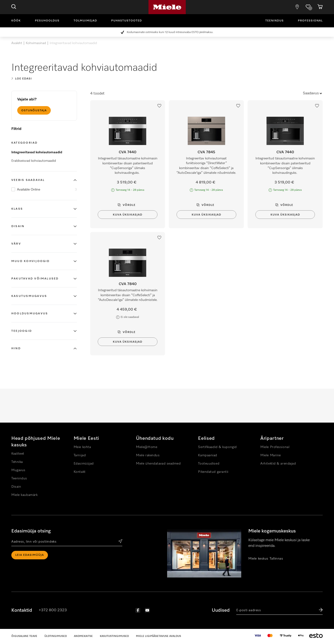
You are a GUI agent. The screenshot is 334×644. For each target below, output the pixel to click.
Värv (16, 244)
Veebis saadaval (28, 180)
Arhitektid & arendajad (278, 464)
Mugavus (18, 470)
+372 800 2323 (53, 610)
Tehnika (17, 462)
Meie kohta (82, 447)
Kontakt (80, 472)
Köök (16, 21)
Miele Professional (275, 447)
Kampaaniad (208, 455)
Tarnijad (80, 455)
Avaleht (17, 43)
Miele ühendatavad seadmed (158, 464)
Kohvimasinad (36, 43)
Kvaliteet (18, 454)
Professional (310, 21)
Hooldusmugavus (30, 314)
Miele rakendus (148, 455)
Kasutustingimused (114, 636)
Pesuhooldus (47, 21)
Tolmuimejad (85, 21)
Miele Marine (271, 455)
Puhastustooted (127, 21)
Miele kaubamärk (24, 495)
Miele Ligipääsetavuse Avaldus (159, 636)
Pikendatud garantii (213, 472)
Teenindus (275, 21)
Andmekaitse (83, 636)
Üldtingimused (56, 636)
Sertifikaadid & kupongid (217, 447)
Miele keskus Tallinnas (266, 559)
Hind (16, 349)
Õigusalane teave (24, 636)
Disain (18, 226)
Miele (167, 7)
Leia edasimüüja (30, 555)
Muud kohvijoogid (31, 261)
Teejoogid (22, 331)
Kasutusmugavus (29, 296)
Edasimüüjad (84, 464)
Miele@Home (147, 447)
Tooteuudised (209, 464)
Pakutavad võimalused (35, 279)
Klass (17, 209)
